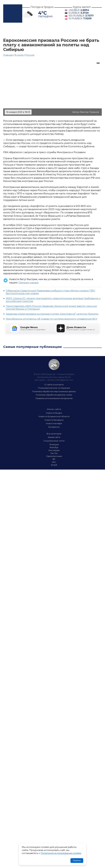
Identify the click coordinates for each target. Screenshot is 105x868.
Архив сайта (54, 437)
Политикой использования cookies (61, 853)
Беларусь (73, 30)
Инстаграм (54, 450)
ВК (54, 459)
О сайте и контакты (54, 385)
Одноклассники (54, 456)
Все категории (54, 434)
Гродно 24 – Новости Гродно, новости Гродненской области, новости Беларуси (13, 14)
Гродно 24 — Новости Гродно (54, 364)
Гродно (26, 30)
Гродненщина (49, 30)
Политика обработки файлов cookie (54, 395)
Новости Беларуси (54, 420)
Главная (10, 30)
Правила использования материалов (54, 398)
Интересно (30, 34)
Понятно (77, 861)
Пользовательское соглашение (54, 388)
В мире (10, 34)
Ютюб (54, 465)
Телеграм (54, 444)
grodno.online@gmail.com (60, 380)
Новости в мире (54, 423)
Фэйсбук (54, 447)
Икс (54, 462)
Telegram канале (28, 283)
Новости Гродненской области (54, 416)
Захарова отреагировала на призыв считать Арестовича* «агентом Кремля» (52, 314)
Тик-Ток (54, 453)
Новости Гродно (54, 413)
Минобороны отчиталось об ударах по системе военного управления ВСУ (52, 319)
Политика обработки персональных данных (54, 391)
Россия (30, 55)
